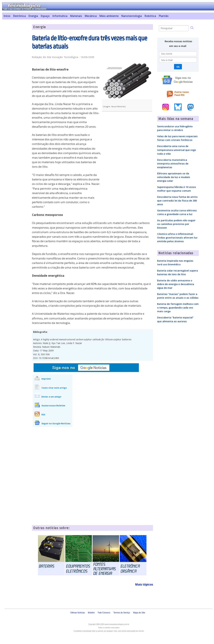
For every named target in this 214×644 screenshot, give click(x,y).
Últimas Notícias (77, 613)
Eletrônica (19, 16)
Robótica (150, 16)
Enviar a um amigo (51, 397)
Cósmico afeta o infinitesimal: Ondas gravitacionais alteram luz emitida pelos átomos (177, 238)
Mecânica (91, 16)
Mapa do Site (139, 613)
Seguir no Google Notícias (56, 423)
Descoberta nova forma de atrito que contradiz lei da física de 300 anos (177, 200)
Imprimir (46, 379)
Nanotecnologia (131, 16)
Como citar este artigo (54, 388)
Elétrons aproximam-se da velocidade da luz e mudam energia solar (174, 177)
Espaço (45, 16)
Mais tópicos (144, 584)
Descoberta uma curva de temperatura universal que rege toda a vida (177, 150)
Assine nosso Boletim (53, 405)
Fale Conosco (104, 613)
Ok (178, 67)
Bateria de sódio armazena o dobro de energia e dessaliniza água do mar (176, 284)
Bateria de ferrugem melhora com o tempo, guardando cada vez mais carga (178, 308)
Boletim (91, 613)
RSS (43, 415)
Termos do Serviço (122, 613)
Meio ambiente (109, 16)
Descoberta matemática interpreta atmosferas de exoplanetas (173, 163)
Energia (33, 16)
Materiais (76, 16)
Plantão (164, 16)
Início (7, 16)
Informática (60, 16)
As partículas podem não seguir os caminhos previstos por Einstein (176, 224)
